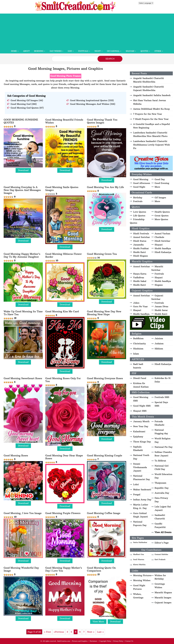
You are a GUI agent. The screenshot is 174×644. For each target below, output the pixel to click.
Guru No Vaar (140, 306)
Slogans (159, 285)
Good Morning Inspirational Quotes (89, 100)
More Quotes (161, 219)
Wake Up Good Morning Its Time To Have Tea (23, 313)
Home (14, 51)
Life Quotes (139, 216)
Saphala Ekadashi (138, 448)
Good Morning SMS (141, 399)
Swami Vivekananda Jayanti (140, 467)
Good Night (139, 187)
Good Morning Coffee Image (104, 513)
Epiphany (138, 437)
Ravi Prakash (160, 559)
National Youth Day (141, 457)
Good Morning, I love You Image (23, 513)
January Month (141, 421)
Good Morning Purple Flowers (63, 513)
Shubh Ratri (140, 252)
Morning (39, 51)
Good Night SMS (142, 406)
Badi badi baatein (138, 366)
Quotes (144, 51)
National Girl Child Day (162, 467)
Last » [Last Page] (100, 632)
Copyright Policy (105, 641)
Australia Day (162, 493)
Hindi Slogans (140, 256)
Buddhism (138, 338)
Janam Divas (161, 306)
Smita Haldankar (140, 542)
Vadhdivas (139, 277)
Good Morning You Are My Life (105, 187)
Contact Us (129, 641)
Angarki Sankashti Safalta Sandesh (152, 95)
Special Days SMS (161, 404)
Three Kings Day (142, 442)
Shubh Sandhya (163, 248)
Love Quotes (140, 212)
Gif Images (160, 198)
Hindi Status (140, 241)
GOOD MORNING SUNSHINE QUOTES (21, 121)
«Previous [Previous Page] (59, 632)
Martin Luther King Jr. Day (141, 506)
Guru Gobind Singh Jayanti (141, 515)
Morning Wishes (142, 580)
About (26, 51)
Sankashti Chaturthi (160, 517)
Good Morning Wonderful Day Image (21, 569)
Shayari (130, 51)
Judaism (159, 344)
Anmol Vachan (162, 234)
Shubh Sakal (140, 281)
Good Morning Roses (16, 456)
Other (158, 51)
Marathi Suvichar (157, 268)
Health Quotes (162, 212)
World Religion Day (163, 440)
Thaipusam (160, 483)
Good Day (160, 179)
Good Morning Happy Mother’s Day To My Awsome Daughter (22, 255)
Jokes (136, 303)
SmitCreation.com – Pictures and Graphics (72, 641)
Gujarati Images (163, 603)
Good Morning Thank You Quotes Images (102, 121)
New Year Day (141, 426)
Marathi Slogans (163, 592)
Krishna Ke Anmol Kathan (141, 385)
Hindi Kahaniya (163, 252)
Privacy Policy (118, 641)
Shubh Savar (161, 310)
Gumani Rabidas (161, 554)
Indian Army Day (142, 500)
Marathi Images (163, 598)
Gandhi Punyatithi (160, 525)
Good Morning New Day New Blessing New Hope (104, 313)
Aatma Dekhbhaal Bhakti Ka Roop (151, 109)
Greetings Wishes (160, 586)
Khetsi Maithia (139, 565)
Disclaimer (93, 641)
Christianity (140, 344)
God (70, 51)
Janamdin (138, 245)
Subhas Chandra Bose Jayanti (163, 454)
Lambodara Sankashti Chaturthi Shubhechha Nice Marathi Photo (150, 134)
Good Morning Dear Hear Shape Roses (64, 457)
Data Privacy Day (161, 500)
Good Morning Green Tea (102, 254)
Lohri (136, 484)
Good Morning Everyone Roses (105, 378)
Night (98, 51)
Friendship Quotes (137, 221)
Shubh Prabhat (141, 248)
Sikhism (159, 349)
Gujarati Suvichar (157, 297)
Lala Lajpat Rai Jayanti (163, 508)
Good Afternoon (142, 183)
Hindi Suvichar (162, 241)
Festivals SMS (162, 397)
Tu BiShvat (160, 461)
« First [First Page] (47, 632)
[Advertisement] (87, 31)
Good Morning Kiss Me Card (62, 311)
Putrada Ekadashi (159, 423)
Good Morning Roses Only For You (63, 380)
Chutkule (159, 237)
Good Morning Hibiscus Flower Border (63, 255)
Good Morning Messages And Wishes (90, 104)
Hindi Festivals (141, 234)
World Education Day (163, 476)
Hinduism (138, 349)
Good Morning (141, 179)
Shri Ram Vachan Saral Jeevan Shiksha (150, 102)
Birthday (138, 198)
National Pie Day (164, 447)
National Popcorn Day (140, 523)
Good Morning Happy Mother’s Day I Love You (64, 569)
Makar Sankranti (142, 489)
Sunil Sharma (139, 559)
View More (98, 622)
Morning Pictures (142, 575)
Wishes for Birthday (160, 577)
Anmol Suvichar (142, 237)
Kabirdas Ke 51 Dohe (163, 380)
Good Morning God (21, 104)
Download (23, 170)
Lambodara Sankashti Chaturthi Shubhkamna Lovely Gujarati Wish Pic (152, 145)
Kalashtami (139, 431)
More (157, 187)
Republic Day (162, 488)
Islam (136, 354)
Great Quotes (162, 216)
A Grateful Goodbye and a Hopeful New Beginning (152, 126)
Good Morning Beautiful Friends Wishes (64, 121)
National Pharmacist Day (141, 478)
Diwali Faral (140, 378)
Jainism (159, 338)
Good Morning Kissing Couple (105, 456)
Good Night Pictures (139, 587)
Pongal (137, 494)
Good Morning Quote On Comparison (101, 569)
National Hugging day (161, 432)
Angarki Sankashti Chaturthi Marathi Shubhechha (149, 80)
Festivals (83, 51)
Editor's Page (162, 543)
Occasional (113, 51)
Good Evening (162, 183)
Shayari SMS (140, 411)
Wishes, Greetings (138, 596)
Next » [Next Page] (91, 632)
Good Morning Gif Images (24, 100)
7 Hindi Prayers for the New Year (151, 119)
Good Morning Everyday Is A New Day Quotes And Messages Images (22, 190)
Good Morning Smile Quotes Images (62, 189)
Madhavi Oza (139, 554)
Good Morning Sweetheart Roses (23, 378)
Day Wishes (56, 51)
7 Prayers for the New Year (148, 114)
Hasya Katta (140, 274)
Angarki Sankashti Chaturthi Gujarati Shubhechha (149, 88)
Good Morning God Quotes (25, 108)
